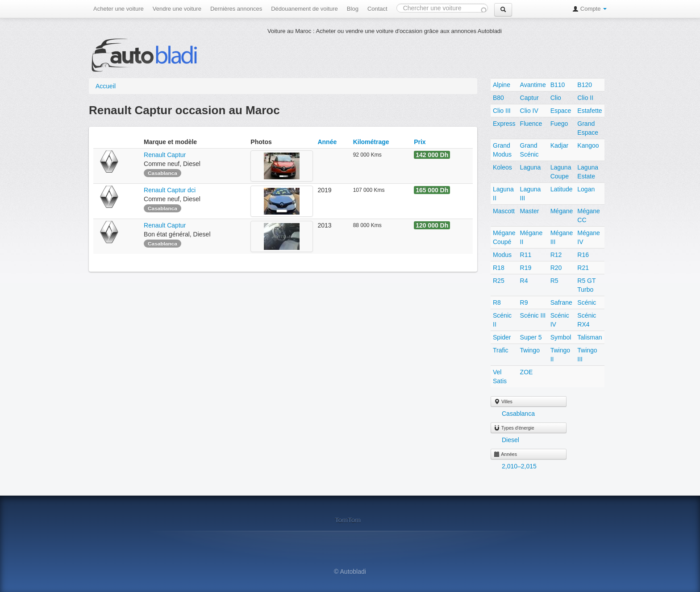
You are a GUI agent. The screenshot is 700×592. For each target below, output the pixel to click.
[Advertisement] (430, 56)
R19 (526, 268)
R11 (526, 255)
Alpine (502, 85)
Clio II (585, 98)
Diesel (510, 440)
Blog (353, 9)
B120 (585, 85)
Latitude (562, 189)
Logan (586, 189)
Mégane (562, 211)
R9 (524, 302)
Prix (420, 142)
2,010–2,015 (519, 466)
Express (504, 124)
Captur (529, 98)
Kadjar (559, 145)
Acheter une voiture (119, 9)
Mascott (504, 211)
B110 (558, 85)
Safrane (561, 302)
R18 (499, 268)
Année (327, 142)
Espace (561, 111)
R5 (554, 281)
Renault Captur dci (170, 190)
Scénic (587, 302)
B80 (498, 98)
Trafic (500, 350)
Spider (502, 337)
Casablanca (518, 414)
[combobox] (442, 8)
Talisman (590, 337)
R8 (497, 302)
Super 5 (531, 337)
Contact (377, 9)
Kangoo (588, 145)
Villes (503, 402)
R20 (556, 268)
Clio (556, 98)
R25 (499, 281)
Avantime (533, 85)
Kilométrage (371, 142)
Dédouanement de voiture (304, 9)
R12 (556, 255)
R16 (583, 255)
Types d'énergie (514, 428)
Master (530, 211)
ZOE (527, 372)
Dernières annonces (236, 9)
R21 (583, 268)
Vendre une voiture (177, 9)
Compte (590, 9)
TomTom (348, 520)
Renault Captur (166, 155)
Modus (502, 255)
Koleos (502, 167)
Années (505, 454)
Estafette (590, 111)
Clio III (502, 111)
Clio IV (529, 111)
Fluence (531, 124)
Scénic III (533, 315)
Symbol (561, 337)
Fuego (559, 124)
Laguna (531, 167)
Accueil (106, 86)
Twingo (530, 350)
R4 (524, 281)
